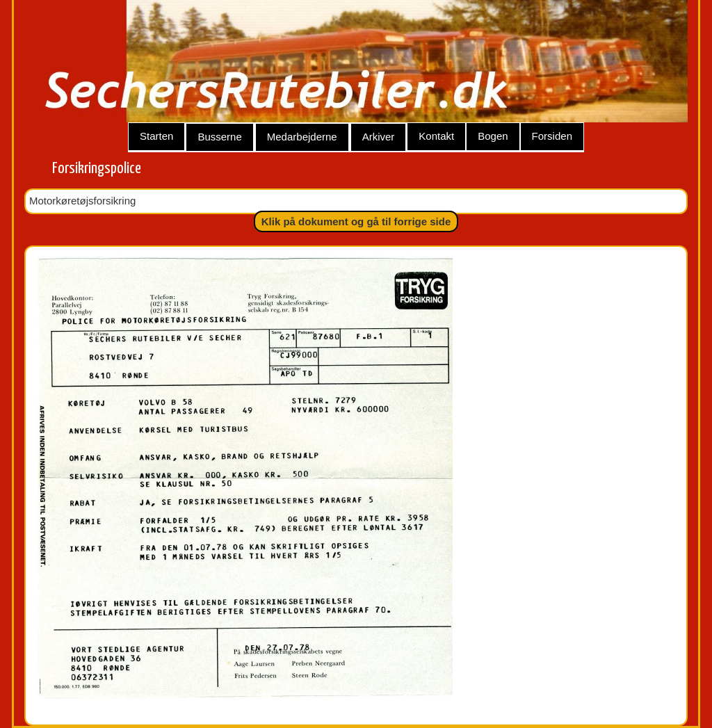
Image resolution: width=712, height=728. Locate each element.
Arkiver (379, 137)
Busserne (219, 137)
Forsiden (552, 136)
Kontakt (436, 136)
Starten (156, 136)
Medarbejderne (302, 137)
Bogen (493, 136)
